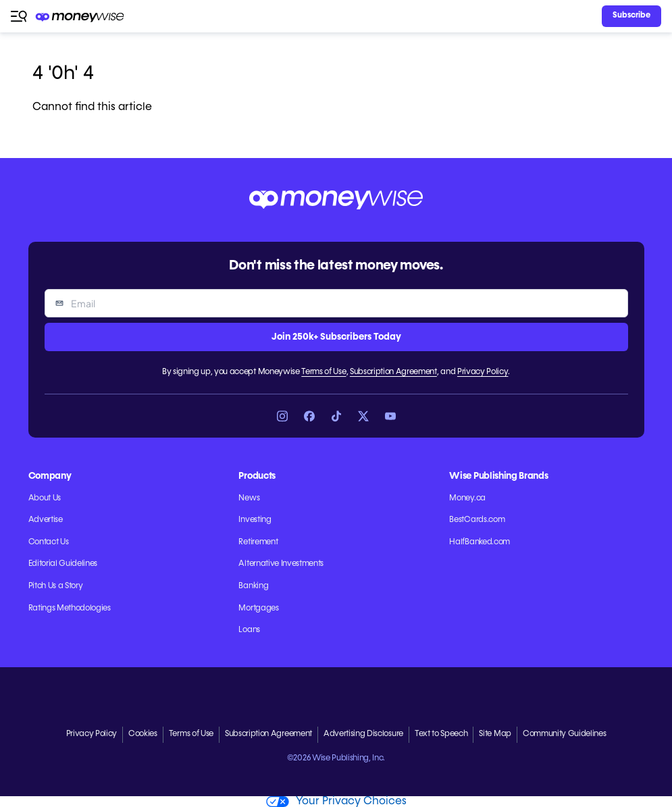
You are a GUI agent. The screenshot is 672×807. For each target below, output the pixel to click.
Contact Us (49, 542)
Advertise (46, 520)
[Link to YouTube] (390, 416)
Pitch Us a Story (56, 586)
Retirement (258, 542)
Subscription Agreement (393, 372)
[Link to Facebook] (309, 416)
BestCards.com (477, 520)
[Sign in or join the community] (631, 16)
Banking (253, 586)
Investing (255, 520)
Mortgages (258, 608)
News (249, 498)
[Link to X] (363, 416)
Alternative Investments (281, 564)
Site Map (495, 734)
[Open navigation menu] (19, 16)
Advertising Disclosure (363, 734)
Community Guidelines (565, 734)
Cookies (143, 734)
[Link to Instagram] (282, 416)
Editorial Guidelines (63, 564)
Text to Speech (441, 734)
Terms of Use (324, 372)
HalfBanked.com (480, 542)
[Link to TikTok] (336, 416)
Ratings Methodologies (70, 608)
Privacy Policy (483, 372)
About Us (45, 498)
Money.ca (467, 498)
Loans (249, 630)
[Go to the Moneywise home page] (80, 17)
